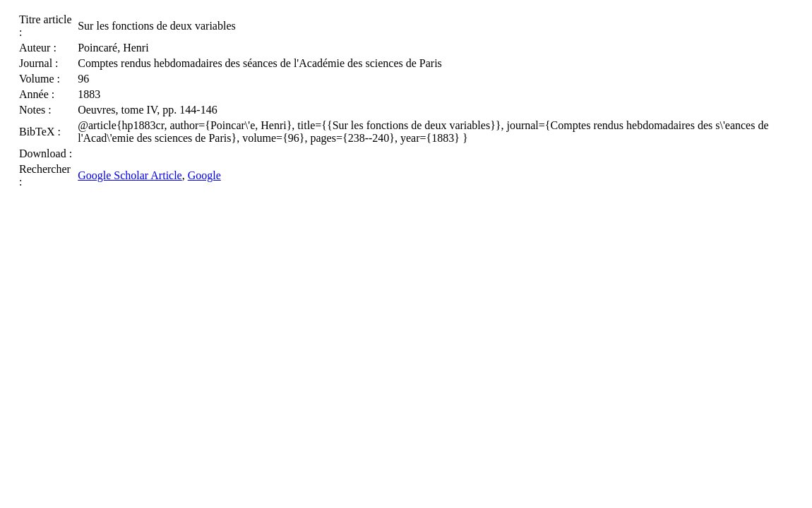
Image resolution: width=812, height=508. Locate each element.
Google (204, 175)
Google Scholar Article (130, 175)
